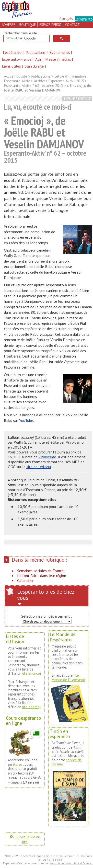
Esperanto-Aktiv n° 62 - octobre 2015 (33, 86)
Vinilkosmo (47, 457)
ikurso (18, 764)
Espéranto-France (17, 59)
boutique (28, 25)
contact (72, 25)
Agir (39, 59)
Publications (36, 52)
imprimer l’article (77, 99)
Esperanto (84, 19)
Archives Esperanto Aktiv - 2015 (59, 81)
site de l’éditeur (39, 467)
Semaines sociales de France (40, 571)
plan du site (34, 66)
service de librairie (67, 762)
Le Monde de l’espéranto (68, 677)
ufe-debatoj (31, 707)
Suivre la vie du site (24, 839)
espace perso (50, 25)
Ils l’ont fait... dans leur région (42, 576)
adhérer (9, 25)
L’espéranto (13, 52)
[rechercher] (26, 39)
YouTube (26, 420)
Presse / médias (59, 59)
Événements (60, 52)
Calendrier (25, 580)
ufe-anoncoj (32, 673)
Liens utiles (12, 66)
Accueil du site (16, 76)
